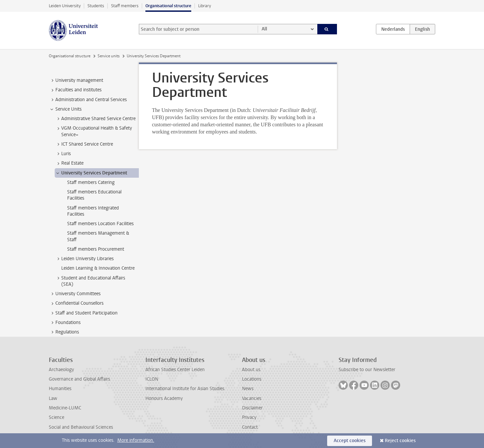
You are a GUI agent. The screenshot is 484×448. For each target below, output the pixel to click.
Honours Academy (164, 398)
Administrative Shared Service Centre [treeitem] (95, 119)
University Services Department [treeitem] (91, 173)
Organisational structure (168, 6)
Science (56, 417)
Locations (252, 379)
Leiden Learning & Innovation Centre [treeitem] (98, 268)
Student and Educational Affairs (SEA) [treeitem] (90, 281)
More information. (136, 440)
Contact (250, 427)
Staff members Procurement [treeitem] (96, 249)
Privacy (249, 417)
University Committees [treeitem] (75, 294)
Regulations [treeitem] (64, 332)
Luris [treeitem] (63, 154)
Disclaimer (252, 408)
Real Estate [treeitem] (69, 163)
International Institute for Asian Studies (185, 389)
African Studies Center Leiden (175, 370)
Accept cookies (350, 441)
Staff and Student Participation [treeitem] (83, 313)
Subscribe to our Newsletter (367, 370)
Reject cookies (400, 441)
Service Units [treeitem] (65, 109)
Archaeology (61, 370)
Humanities (60, 389)
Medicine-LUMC (65, 408)
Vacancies (252, 398)
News (248, 389)
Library (205, 6)
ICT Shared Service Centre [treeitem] (84, 144)
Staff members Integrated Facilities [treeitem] (93, 211)
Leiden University (65, 6)
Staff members (125, 6)
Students (96, 6)
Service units (109, 56)
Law (53, 398)
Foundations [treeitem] (65, 323)
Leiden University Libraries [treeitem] (84, 259)
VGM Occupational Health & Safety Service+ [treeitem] (93, 131)
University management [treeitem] (76, 81)
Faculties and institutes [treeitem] (75, 90)
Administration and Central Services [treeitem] (88, 100)
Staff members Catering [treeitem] (91, 182)
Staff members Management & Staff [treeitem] (98, 236)
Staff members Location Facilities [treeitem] (100, 224)
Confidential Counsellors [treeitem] (76, 303)
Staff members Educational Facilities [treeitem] (94, 195)
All (264, 29)
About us (251, 370)
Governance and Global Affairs (79, 379)
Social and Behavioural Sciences (81, 427)
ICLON (152, 379)
